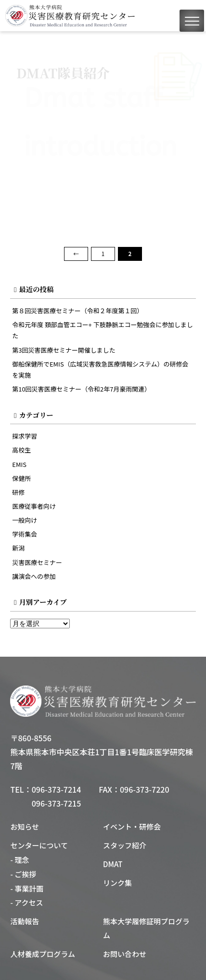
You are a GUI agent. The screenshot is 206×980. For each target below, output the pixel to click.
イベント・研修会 (132, 827)
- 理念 (19, 860)
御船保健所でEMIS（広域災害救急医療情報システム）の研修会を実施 (100, 369)
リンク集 (117, 883)
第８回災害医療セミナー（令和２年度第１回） (77, 311)
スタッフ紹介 (125, 845)
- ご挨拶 (23, 874)
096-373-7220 (145, 789)
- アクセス (26, 902)
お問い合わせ (125, 954)
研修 (18, 492)
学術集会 (25, 534)
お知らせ (25, 827)
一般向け (25, 520)
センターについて (39, 845)
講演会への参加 (34, 576)
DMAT (113, 864)
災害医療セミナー (37, 562)
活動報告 (25, 921)
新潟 (18, 548)
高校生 (21, 450)
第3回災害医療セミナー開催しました (64, 350)
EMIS (19, 464)
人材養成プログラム (43, 954)
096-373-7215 (57, 803)
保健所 (21, 478)
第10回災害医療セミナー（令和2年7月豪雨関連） (81, 389)
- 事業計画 (27, 888)
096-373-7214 (57, 789)
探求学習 (25, 436)
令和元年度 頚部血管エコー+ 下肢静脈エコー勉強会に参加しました (103, 330)
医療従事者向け (34, 506)
